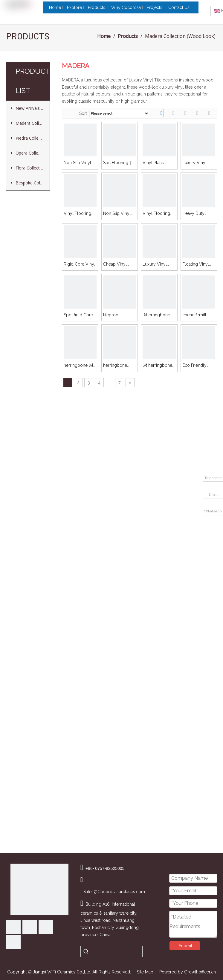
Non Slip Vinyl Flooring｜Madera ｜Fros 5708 (78, 163)
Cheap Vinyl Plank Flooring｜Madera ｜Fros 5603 (119, 265)
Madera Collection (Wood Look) (33, 123)
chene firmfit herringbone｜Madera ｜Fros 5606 (196, 315)
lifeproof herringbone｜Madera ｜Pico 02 (117, 315)
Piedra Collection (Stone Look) (33, 138)
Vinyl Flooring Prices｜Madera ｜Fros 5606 (158, 214)
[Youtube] (46, 927)
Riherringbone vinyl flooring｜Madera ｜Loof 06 (157, 315)
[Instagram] (13, 942)
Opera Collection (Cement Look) (33, 153)
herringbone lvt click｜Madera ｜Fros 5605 (80, 366)
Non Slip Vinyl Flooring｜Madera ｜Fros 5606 (117, 214)
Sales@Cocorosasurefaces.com (114, 892)
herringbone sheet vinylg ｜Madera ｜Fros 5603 (117, 366)
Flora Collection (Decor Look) (33, 168)
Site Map (145, 972)
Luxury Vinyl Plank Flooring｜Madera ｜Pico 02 (198, 163)
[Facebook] (13, 927)
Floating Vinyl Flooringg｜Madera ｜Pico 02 (196, 265)
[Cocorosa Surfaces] (39, 889)
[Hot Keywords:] (86, 951)
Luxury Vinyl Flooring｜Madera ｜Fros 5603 (157, 265)
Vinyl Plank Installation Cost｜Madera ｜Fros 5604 (159, 163)
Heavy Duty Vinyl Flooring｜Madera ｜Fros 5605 (198, 214)
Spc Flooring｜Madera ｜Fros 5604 (118, 163)
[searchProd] (117, 951)
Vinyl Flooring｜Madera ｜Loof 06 (80, 214)
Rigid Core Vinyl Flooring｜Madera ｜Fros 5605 (80, 265)
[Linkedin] (30, 927)
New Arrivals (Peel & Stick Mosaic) (33, 108)
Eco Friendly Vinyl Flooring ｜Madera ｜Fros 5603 (199, 366)
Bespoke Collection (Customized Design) (33, 183)
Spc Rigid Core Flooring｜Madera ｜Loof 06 (78, 315)
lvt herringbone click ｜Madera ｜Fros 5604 (157, 366)
